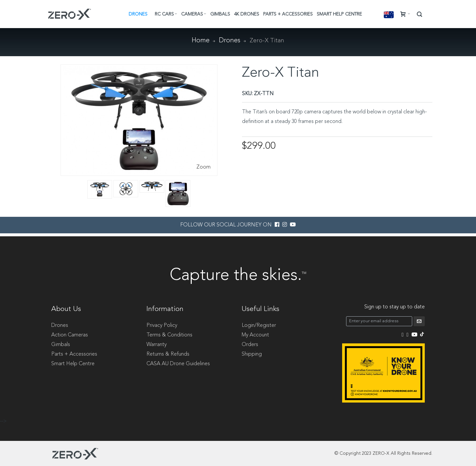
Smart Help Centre (73, 364)
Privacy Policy (162, 326)
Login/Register (259, 326)
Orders (250, 345)
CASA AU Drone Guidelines (178, 364)
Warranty (157, 345)
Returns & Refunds (168, 354)
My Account (255, 335)
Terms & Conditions (169, 335)
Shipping (252, 354)
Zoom (203, 167)
